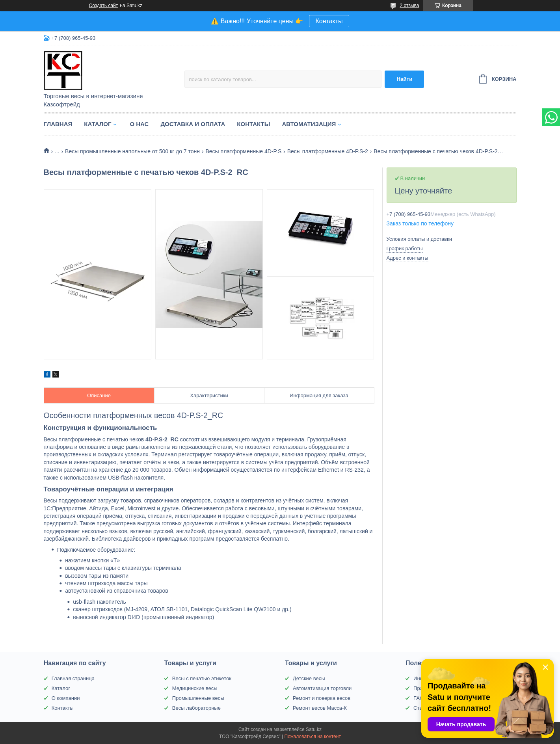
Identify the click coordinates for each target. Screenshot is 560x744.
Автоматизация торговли (322, 688)
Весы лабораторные (196, 708)
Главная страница (73, 678)
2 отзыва (410, 6)
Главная (58, 124)
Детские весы (309, 678)
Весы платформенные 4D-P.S (243, 151)
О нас (139, 124)
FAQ (419, 698)
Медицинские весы (195, 688)
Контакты (329, 21)
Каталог (98, 124)
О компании (66, 698)
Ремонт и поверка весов (322, 698)
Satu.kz (314, 729)
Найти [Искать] (404, 79)
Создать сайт (104, 6)
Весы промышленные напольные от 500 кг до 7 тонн (132, 151)
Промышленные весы (198, 698)
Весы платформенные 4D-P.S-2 (328, 151)
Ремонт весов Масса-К (320, 708)
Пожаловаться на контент (313, 737)
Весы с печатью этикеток (202, 678)
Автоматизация (309, 124)
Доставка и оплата (193, 124)
